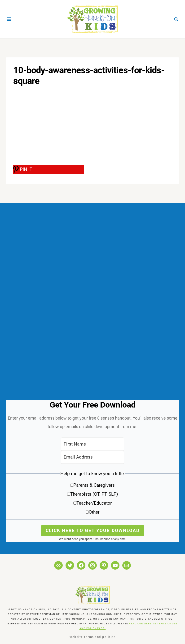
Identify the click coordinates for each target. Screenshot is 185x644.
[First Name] (92, 444)
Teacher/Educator (94, 503)
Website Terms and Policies (92, 637)
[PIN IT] (49, 169)
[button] (92, 495)
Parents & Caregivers (94, 485)
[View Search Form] (176, 19)
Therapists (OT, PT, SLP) (94, 494)
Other (94, 512)
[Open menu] (9, 19)
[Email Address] (92, 457)
